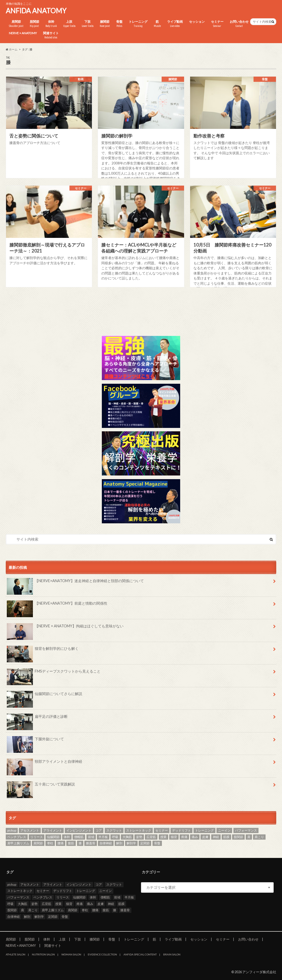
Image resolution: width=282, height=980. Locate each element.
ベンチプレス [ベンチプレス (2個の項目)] (17, 837)
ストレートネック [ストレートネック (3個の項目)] (139, 830)
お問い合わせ (239, 24)
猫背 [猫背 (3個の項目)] (174, 837)
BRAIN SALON (172, 954)
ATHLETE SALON (16, 954)
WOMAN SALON (71, 954)
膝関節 (105, 24)
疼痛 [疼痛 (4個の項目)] (184, 837)
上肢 (69, 24)
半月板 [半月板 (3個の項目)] (103, 837)
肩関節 (16, 24)
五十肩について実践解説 (41, 786)
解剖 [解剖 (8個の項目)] (119, 843)
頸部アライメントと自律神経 (45, 763)
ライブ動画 (175, 24)
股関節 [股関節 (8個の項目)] (238, 837)
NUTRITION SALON (43, 954)
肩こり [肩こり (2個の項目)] (259, 837)
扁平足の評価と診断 (37, 718)
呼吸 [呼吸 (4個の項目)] (115, 837)
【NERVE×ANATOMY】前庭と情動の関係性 (57, 605)
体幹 (51, 24)
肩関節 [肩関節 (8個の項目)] (38, 843)
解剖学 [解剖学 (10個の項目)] (131, 843)
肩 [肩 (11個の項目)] (249, 837)
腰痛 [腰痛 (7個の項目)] (61, 843)
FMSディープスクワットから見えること (54, 673)
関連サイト (51, 35)
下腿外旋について (35, 741)
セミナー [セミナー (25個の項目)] (162, 830)
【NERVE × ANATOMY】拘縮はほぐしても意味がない (65, 628)
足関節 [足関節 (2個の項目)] (145, 843)
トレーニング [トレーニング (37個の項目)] (204, 830)
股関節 (34, 24)
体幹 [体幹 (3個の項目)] (67, 837)
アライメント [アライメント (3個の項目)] (53, 830)
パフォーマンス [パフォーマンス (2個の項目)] (246, 830)
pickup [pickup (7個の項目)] (12, 830)
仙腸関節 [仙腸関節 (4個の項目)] (53, 837)
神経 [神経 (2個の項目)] (216, 837)
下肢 (88, 24)
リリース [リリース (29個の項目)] (37, 837)
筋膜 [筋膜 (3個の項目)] (226, 837)
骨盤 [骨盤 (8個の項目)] (157, 843)
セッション (197, 22)
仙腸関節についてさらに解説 (45, 696)
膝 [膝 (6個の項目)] (80, 843)
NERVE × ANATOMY (23, 33)
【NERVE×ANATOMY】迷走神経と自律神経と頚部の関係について (75, 583)
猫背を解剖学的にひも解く (43, 650)
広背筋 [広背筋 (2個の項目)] (151, 837)
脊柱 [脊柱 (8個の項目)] (50, 843)
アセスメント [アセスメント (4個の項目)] (30, 830)
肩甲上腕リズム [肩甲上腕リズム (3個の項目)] (18, 843)
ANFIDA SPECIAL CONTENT (140, 954)
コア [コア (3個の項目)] (99, 830)
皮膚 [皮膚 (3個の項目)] (205, 837)
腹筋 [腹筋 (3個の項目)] (71, 843)
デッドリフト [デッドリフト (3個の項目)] (181, 830)
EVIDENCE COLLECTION (102, 954)
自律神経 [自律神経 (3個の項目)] (106, 843)
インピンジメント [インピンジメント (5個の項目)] (79, 830)
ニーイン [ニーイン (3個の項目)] (224, 830)
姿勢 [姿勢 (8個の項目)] (139, 837)
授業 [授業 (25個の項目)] (163, 837)
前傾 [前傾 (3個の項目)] (91, 837)
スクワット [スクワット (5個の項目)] (114, 830)
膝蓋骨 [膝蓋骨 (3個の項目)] (91, 843)
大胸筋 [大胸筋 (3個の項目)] (127, 837)
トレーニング (138, 24)
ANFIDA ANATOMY (36, 11)
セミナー (217, 24)
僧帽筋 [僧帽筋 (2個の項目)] (79, 837)
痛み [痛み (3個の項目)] (195, 837)
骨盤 (119, 24)
